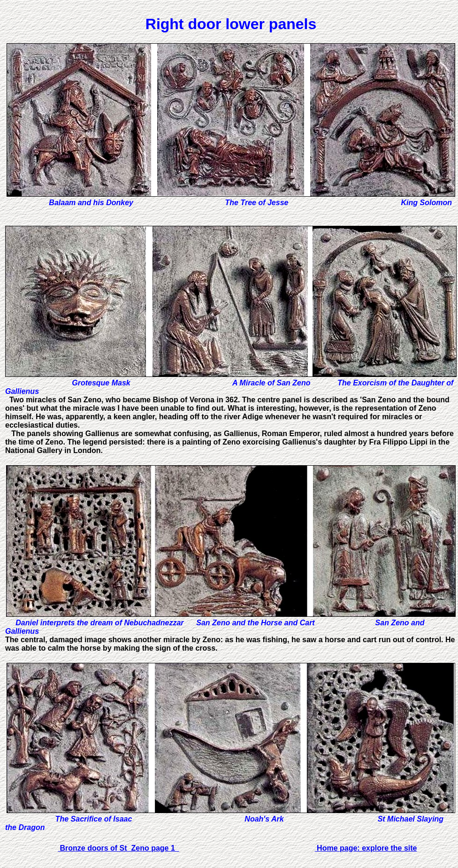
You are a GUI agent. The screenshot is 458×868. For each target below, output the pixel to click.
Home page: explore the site (366, 848)
